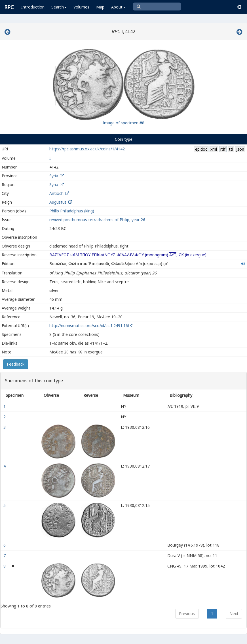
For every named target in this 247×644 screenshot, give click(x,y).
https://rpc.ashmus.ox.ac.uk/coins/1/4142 (87, 149)
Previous (187, 614)
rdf (223, 149)
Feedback (16, 364)
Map (100, 7)
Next (234, 614)
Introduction (33, 7)
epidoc (201, 149)
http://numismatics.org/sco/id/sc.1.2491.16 (89, 326)
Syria (54, 176)
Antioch (56, 193)
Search (59, 7)
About (118, 7)
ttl (231, 149)
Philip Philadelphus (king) (72, 211)
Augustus (58, 202)
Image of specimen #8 (123, 123)
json (240, 149)
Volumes (81, 7)
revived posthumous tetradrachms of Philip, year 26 (97, 220)
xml (214, 149)
